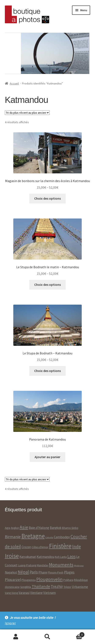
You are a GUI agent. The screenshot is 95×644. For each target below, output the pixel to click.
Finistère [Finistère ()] (60, 546)
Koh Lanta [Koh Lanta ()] (61, 557)
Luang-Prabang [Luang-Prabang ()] (27, 565)
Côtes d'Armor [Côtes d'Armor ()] (40, 547)
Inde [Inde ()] (77, 547)
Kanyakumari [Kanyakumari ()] (28, 557)
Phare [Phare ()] (43, 572)
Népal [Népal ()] (23, 572)
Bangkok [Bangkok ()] (56, 528)
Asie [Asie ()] (24, 527)
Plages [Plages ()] (69, 572)
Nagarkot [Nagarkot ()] (11, 572)
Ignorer (10, 623)
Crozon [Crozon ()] (26, 547)
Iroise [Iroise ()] (12, 556)
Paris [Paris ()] (34, 572)
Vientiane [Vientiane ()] (36, 593)
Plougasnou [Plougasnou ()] (29, 580)
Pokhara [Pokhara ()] (68, 580)
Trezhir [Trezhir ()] (57, 586)
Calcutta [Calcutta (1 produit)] (49, 537)
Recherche (47, 637)
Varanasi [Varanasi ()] (24, 593)
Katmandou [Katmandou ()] (45, 557)
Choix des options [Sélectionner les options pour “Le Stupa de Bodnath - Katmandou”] (47, 371)
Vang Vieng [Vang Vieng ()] (11, 593)
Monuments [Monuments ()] (61, 565)
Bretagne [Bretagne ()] (33, 536)
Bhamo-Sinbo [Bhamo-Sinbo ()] (70, 528)
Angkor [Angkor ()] (15, 528)
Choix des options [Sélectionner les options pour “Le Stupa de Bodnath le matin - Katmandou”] (47, 285)
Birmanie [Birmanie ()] (13, 537)
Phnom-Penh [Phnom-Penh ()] (56, 573)
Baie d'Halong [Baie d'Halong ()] (39, 528)
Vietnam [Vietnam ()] (50, 593)
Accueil (14, 83)
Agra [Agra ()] (7, 528)
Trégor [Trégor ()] (67, 587)
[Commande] (27, 113)
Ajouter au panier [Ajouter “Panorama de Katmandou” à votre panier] (47, 457)
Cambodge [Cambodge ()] (62, 537)
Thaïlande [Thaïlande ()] (41, 586)
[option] (47, 53)
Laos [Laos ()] (71, 556)
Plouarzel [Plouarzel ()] (13, 580)
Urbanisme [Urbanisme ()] (80, 587)
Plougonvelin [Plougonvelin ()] (50, 579)
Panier (74, 634)
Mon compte (16, 637)
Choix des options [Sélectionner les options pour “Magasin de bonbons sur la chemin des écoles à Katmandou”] (47, 198)
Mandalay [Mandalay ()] (43, 565)
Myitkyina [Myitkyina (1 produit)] (79, 566)
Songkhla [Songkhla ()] (26, 587)
